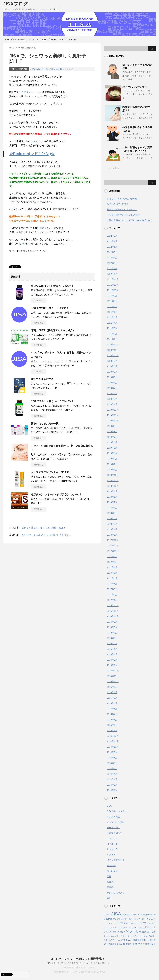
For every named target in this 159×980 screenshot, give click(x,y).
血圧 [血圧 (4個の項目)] (143, 944)
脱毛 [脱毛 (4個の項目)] (130, 944)
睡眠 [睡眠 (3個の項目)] (112, 944)
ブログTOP (33, 39)
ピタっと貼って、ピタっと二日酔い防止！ (44, 528)
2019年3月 (112, 459)
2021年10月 (113, 290)
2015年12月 (113, 671)
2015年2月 (112, 725)
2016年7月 (112, 633)
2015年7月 (112, 698)
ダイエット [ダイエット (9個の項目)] (150, 927)
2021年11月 (113, 285)
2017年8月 (112, 562)
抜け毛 (110, 882)
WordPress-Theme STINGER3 (80, 967)
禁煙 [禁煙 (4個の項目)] (116, 944)
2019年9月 (112, 426)
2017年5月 (112, 578)
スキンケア (112, 838)
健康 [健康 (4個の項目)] (135, 940)
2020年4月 (112, 388)
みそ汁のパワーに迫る (135, 87)
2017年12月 (113, 540)
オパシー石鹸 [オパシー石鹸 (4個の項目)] (127, 919)
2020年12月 (113, 345)
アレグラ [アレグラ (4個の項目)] (117, 919)
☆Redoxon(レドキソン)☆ (32, 154)
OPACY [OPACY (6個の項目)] (135, 915)
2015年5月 (112, 709)
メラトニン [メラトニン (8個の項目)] (127, 940)
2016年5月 (112, 643)
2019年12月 (113, 410)
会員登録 (111, 866)
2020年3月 (112, 393)
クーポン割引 (113, 828)
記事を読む (39, 300)
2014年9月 (112, 752)
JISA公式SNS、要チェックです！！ (51, 308)
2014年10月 (113, 747)
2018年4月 (112, 518)
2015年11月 (113, 676)
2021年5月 (112, 317)
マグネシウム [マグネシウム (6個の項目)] (146, 936)
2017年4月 (112, 584)
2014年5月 (112, 769)
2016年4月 (112, 649)
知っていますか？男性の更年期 (122, 199)
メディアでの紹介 (116, 860)
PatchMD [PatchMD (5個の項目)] (144, 915)
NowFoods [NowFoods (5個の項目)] (126, 915)
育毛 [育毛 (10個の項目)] (125, 944)
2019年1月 (112, 470)
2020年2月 (112, 399)
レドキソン (69, 69)
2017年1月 (112, 600)
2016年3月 (112, 654)
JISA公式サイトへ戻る (15, 39)
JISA (62, 69)
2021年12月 (113, 279)
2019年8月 (112, 432)
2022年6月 (112, 247)
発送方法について (116, 893)
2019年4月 (112, 453)
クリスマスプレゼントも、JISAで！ (51, 472)
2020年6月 (112, 377)
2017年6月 (112, 573)
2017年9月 (112, 557)
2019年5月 (112, 448)
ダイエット (112, 844)
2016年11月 (113, 611)
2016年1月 (112, 665)
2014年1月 (112, 790)
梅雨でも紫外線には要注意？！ (122, 209)
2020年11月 (113, 350)
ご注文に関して (115, 833)
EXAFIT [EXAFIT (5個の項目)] (107, 915)
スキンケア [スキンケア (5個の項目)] (118, 927)
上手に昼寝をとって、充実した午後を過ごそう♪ (130, 220)
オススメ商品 (54, 69)
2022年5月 (112, 252)
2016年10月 (113, 616)
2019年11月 (113, 415)
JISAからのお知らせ (39, 69)
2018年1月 (112, 535)
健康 (109, 876)
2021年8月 (112, 301)
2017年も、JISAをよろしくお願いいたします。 (46, 535)
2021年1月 (112, 339)
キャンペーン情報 (116, 822)
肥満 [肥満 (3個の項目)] (121, 944)
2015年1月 (112, 730)
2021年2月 (112, 334)
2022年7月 (112, 241)
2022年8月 (112, 236)
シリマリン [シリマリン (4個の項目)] (135, 923)
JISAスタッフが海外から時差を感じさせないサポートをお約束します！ (79, 963)
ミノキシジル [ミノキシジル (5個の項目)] (114, 940)
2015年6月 (112, 703)
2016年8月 (112, 627)
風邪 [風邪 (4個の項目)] (147, 944)
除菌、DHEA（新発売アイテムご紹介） (53, 330)
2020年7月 (112, 372)
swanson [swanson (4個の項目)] (152, 915)
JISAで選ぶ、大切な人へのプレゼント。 (54, 401)
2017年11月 (113, 546)
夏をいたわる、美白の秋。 (46, 424)
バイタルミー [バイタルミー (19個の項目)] (132, 931)
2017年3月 (112, 589)
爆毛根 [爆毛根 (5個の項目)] (107, 944)
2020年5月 (112, 383)
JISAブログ (15, 4)
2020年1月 (112, 404)
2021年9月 (112, 296)
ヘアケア (111, 855)
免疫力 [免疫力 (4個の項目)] (153, 940)
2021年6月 (112, 312)
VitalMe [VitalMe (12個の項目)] (108, 919)
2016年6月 (112, 638)
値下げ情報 (112, 871)
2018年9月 (112, 491)
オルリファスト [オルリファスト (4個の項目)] (139, 919)
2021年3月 (112, 328)
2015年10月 (113, 682)
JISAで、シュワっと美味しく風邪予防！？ (80, 959)
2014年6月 (112, 763)
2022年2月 (112, 268)
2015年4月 (112, 714)
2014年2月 (112, 785)
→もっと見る (113, 168)
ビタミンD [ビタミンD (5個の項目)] (147, 932)
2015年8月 (112, 692)
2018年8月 (112, 497)
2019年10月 (113, 421)
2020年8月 (112, 366)
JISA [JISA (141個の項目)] (116, 914)
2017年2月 (112, 595)
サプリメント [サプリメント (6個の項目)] (123, 923)
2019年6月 (112, 442)
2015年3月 (112, 720)
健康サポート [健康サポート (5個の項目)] (144, 940)
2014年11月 (113, 741)
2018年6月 (112, 508)
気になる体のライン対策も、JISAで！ (52, 286)
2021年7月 (112, 307)
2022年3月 (112, 263)
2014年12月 (113, 736)
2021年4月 (112, 323)
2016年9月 (112, 622)
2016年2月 (112, 660)
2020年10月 (113, 355)
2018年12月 (113, 475)
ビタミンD (112, 849)
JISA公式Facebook (68, 39)
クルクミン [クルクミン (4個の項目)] (111, 923)
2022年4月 (112, 258)
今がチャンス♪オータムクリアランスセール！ (56, 495)
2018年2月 (112, 529)
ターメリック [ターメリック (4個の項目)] (138, 928)
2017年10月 (113, 551)
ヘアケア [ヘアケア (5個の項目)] (134, 936)
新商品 (110, 887)
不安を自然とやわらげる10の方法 (123, 215)
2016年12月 (113, 605)
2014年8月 (112, 758)
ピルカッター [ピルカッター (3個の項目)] (115, 936)
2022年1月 (112, 274)
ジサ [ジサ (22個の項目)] (143, 923)
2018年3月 (112, 524)
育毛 (109, 898)
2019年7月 (112, 437)
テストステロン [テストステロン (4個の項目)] (110, 932)
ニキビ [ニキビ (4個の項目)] (120, 932)
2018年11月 (113, 480)
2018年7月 (112, 502)
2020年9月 (112, 361)
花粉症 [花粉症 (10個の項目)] (136, 944)
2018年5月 (112, 513)
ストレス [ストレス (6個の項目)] (128, 927)
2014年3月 (112, 779)
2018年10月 (113, 486)
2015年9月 (112, 687)
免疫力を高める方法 (42, 379)
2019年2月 (112, 464)
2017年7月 (112, 567)
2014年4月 (112, 774)
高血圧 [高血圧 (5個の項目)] (152, 944)
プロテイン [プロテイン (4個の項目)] (125, 936)
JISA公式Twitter (49, 39)
